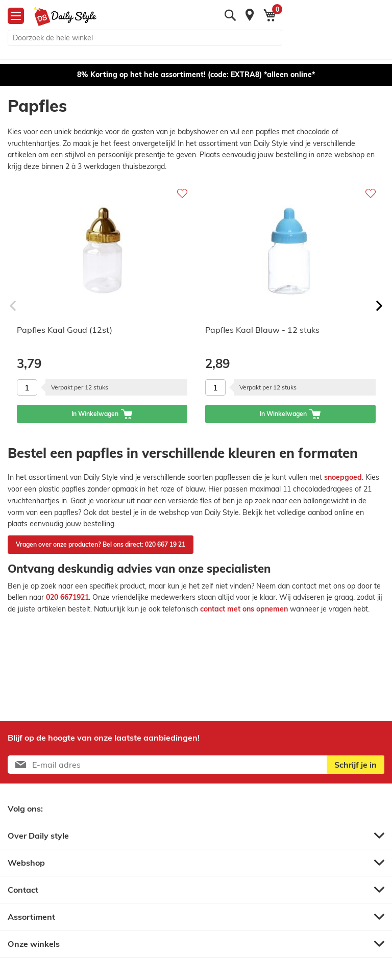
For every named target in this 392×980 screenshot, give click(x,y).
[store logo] (62, 17)
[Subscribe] (356, 765)
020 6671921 (67, 597)
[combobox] (145, 38)
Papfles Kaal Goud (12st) (65, 330)
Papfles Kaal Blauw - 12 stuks (262, 330)
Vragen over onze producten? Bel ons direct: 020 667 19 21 (101, 544)
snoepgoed (343, 477)
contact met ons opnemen (244, 609)
